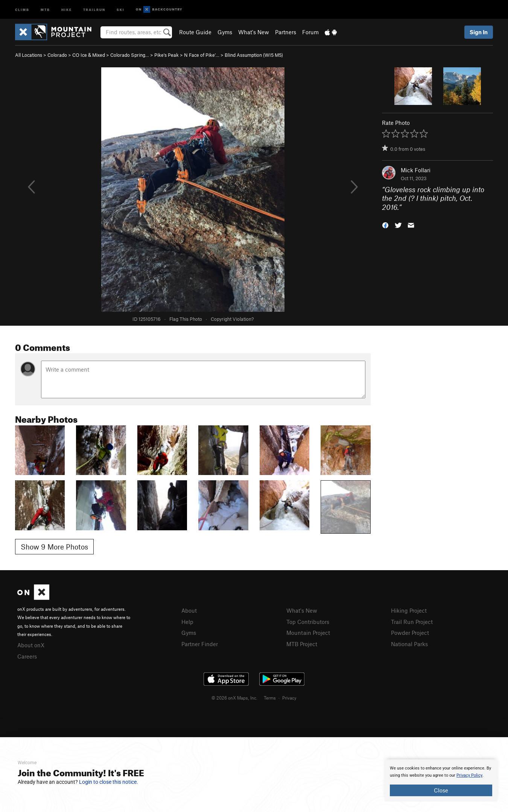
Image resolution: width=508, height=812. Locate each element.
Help (187, 622)
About (189, 610)
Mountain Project (308, 633)
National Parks (409, 644)
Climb (22, 9)
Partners (286, 32)
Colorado (57, 55)
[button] (385, 225)
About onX (31, 645)
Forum (310, 32)
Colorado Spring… (130, 55)
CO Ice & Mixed (89, 55)
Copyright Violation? (232, 319)
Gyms (225, 32)
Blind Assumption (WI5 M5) (254, 55)
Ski (121, 9)
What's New (254, 32)
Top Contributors (308, 622)
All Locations (29, 55)
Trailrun (94, 9)
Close (441, 790)
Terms (270, 698)
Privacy (289, 698)
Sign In (479, 32)
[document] (441, 780)
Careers (27, 656)
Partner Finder (200, 644)
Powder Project (410, 633)
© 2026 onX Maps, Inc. (234, 698)
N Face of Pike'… (202, 55)
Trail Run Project (412, 622)
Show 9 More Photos (54, 547)
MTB (45, 9)
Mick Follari (416, 170)
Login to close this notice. (109, 782)
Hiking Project (409, 610)
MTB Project (302, 644)
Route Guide (195, 32)
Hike (67, 9)
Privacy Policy (469, 775)
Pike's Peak (167, 55)
